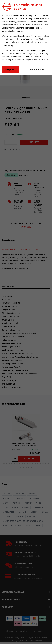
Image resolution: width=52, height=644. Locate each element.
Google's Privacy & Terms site (37, 60)
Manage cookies (37, 69)
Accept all (10, 69)
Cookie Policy (8, 45)
